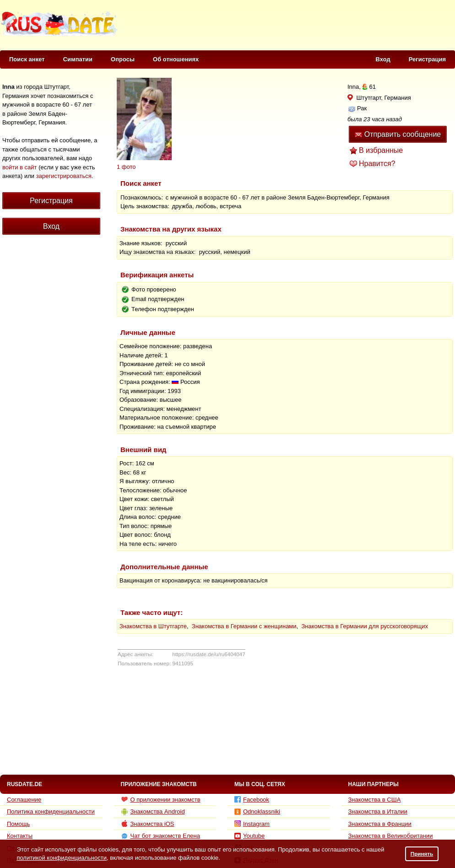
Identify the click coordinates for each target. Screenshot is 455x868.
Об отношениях (176, 59)
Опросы (123, 59)
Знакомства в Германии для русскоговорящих (365, 626)
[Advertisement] (48, 406)
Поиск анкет (27, 59)
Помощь (18, 824)
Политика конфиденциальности (51, 811)
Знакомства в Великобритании (391, 836)
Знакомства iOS (148, 824)
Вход (383, 59)
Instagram (252, 824)
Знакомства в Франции (380, 824)
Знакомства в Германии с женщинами (244, 626)
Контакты (20, 836)
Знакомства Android (153, 812)
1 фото (126, 167)
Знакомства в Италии (378, 811)
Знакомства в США (375, 800)
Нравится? (377, 164)
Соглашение (24, 800)
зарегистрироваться (64, 176)
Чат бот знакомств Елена (160, 836)
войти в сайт (20, 167)
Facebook (252, 800)
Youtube (249, 836)
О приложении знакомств (161, 799)
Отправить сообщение (398, 134)
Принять (422, 854)
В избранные (381, 150)
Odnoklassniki (257, 811)
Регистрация (427, 59)
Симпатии (78, 59)
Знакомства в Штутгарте (153, 626)
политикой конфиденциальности (62, 858)
